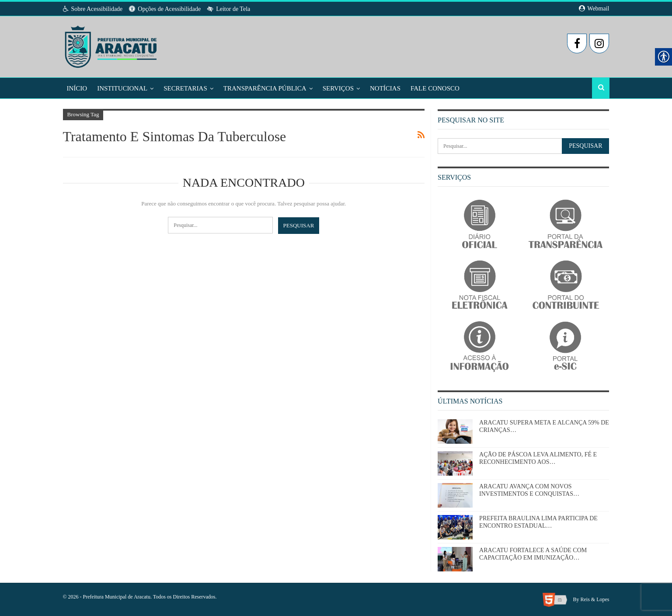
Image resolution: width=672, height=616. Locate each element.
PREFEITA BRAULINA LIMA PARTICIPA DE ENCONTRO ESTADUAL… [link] (538, 522)
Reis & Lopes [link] (595, 599)
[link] (112, 44)
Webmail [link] (594, 9)
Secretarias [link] (185, 88)
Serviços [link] (338, 88)
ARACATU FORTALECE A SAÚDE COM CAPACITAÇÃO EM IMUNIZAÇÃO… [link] (533, 554)
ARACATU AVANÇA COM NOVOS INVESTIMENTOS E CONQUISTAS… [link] (529, 490)
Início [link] (77, 88)
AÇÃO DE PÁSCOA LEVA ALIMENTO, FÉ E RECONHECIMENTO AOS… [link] (538, 458)
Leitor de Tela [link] (229, 9)
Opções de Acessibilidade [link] (165, 9)
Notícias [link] (385, 88)
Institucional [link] (122, 88)
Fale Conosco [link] (435, 88)
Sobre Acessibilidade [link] (93, 9)
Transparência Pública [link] (265, 88)
